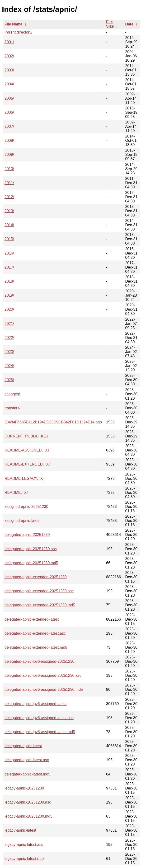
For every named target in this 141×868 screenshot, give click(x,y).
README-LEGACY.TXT (25, 478)
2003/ (9, 70)
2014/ (9, 225)
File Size (110, 24)
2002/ (9, 56)
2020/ (9, 309)
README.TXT (17, 493)
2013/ (9, 211)
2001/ (9, 42)
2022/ (9, 338)
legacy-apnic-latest (20, 830)
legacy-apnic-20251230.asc (28, 802)
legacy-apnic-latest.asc (24, 845)
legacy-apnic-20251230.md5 (28, 816)
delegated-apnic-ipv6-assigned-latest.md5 (40, 732)
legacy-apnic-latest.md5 (25, 859)
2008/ (9, 140)
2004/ (9, 84)
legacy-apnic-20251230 (24, 788)
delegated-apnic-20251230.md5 (31, 563)
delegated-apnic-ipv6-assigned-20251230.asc (43, 675)
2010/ (9, 169)
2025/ (9, 380)
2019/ (9, 295)
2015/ (9, 239)
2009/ (9, 154)
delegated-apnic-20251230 (27, 535)
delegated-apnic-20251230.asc (31, 549)
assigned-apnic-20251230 (26, 507)
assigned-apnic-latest (22, 521)
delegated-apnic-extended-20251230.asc (39, 591)
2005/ (9, 98)
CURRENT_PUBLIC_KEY (27, 436)
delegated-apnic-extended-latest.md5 (36, 647)
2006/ (9, 112)
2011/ (9, 183)
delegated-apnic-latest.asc (27, 760)
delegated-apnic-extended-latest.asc (35, 633)
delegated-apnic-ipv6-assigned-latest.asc (39, 718)
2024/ (9, 366)
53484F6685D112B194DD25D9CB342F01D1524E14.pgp (53, 422)
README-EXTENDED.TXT (28, 464)
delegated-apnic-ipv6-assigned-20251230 (39, 661)
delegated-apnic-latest (23, 746)
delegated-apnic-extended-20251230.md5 (40, 605)
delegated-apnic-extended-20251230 (36, 577)
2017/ (9, 267)
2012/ (9, 197)
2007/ (9, 126)
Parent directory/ (18, 32)
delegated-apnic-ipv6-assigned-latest (36, 704)
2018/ (9, 281)
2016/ (9, 253)
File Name (14, 24)
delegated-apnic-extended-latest (32, 619)
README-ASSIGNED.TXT (27, 450)
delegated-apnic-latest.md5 (27, 774)
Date (129, 24)
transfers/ (12, 408)
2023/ (9, 352)
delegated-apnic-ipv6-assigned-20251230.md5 (44, 689)
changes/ (12, 394)
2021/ (9, 324)
